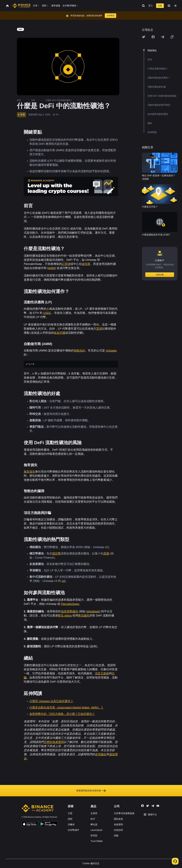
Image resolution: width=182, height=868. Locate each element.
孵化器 (94, 824)
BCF (93, 819)
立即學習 (110, 16)
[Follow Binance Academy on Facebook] (142, 806)
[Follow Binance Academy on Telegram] (153, 806)
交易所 (94, 813)
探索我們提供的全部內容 (91, 791)
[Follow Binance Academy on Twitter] (148, 806)
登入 (151, 6)
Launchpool (96, 830)
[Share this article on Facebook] (153, 37)
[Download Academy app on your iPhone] (30, 824)
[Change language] (169, 6)
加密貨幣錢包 (70, 611)
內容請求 (118, 830)
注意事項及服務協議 (124, 813)
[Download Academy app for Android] (48, 824)
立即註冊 (160, 275)
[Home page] (22, 6)
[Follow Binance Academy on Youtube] (158, 806)
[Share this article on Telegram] (163, 37)
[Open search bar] (142, 6)
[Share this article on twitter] (144, 37)
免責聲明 (118, 824)
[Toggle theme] (175, 6)
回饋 (116, 836)
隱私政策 (118, 819)
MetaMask (93, 611)
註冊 (160, 6)
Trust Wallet (97, 841)
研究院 (94, 836)
